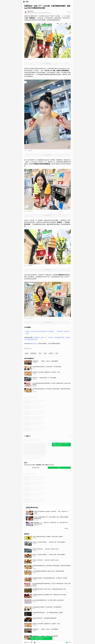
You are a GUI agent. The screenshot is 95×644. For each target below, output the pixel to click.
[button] (27, 642)
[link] (32, 642)
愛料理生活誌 (34, 344)
